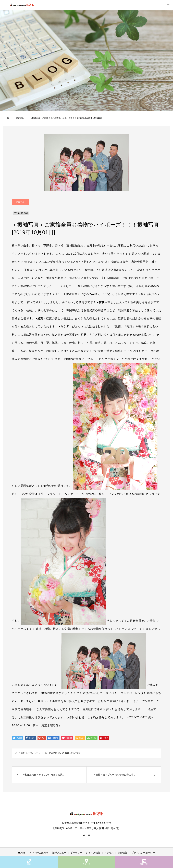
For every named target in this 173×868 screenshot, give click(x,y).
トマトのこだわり (39, 853)
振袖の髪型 (75, 753)
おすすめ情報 (93, 853)
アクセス (86, 862)
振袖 (67, 753)
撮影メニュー (59, 853)
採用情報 (122, 853)
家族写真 (20, 202)
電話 (29, 862)
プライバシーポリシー (143, 853)
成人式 (61, 753)
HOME (22, 853)
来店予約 (144, 862)
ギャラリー (76, 853)
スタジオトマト (33, 753)
